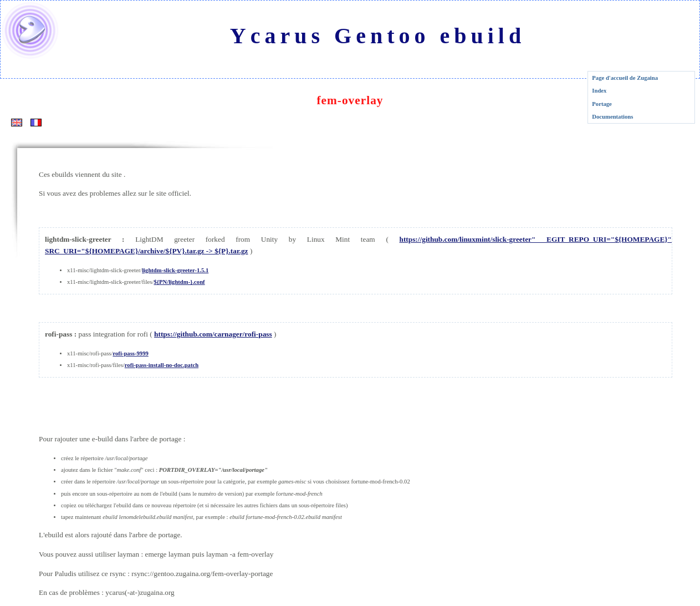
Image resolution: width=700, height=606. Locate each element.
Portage (602, 104)
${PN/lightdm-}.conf (179, 282)
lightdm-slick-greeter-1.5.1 (175, 270)
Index (599, 91)
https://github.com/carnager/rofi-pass (213, 334)
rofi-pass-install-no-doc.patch (162, 365)
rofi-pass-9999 (130, 353)
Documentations (612, 117)
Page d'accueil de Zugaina (625, 78)
